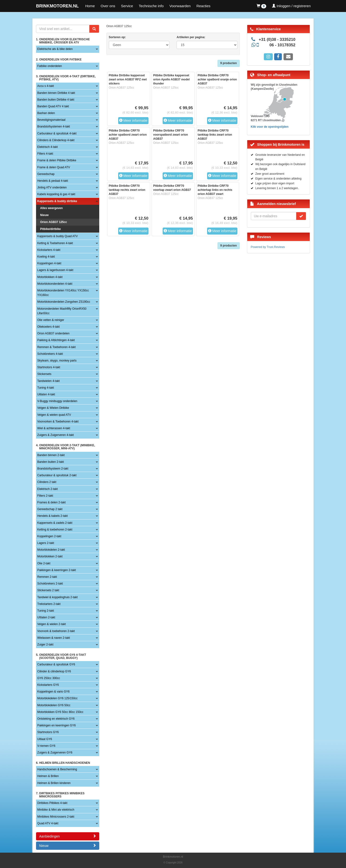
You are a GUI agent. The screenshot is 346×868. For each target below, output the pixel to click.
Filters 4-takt (45, 154)
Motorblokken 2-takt (50, 556)
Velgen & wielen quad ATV (54, 415)
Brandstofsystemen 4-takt (54, 127)
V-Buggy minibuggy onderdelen (57, 401)
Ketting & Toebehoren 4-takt (55, 243)
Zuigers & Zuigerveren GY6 (55, 753)
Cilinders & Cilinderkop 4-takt (56, 140)
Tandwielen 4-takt (48, 381)
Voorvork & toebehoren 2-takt (56, 631)
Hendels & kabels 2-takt (53, 516)
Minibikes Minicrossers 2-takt (56, 817)
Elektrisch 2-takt (47, 489)
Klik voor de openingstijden (270, 127)
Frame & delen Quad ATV (54, 167)
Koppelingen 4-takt (49, 263)
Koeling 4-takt (46, 257)
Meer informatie (133, 121)
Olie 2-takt (44, 563)
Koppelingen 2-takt (49, 536)
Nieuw (44, 215)
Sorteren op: (117, 37)
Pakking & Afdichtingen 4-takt (56, 340)
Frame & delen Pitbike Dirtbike (57, 160)
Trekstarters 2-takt (49, 604)
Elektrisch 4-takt (47, 147)
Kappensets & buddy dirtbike (57, 201)
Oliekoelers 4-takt (48, 327)
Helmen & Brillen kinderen (54, 783)
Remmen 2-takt (47, 577)
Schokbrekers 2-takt (50, 584)
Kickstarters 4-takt (49, 250)
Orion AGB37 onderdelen (53, 333)
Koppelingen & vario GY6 (53, 692)
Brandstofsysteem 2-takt (53, 469)
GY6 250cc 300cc (49, 678)
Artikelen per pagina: (191, 37)
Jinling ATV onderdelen (52, 187)
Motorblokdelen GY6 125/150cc (57, 698)
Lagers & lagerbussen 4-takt (55, 270)
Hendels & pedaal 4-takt (53, 181)
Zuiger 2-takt (45, 645)
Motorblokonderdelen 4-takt (55, 284)
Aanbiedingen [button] (68, 836)
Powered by (268, 247)
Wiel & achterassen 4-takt (54, 428)
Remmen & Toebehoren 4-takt (56, 347)
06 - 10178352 (282, 45)
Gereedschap (46, 174)
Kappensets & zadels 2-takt (55, 523)
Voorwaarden (180, 6)
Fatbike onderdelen (50, 66)
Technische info (151, 6)
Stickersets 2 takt (48, 590)
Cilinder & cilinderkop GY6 (54, 671)
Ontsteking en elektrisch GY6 (56, 719)
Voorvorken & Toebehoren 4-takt (58, 422)
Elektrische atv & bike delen (55, 49)
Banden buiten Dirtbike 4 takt (56, 100)
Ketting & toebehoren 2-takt (55, 530)
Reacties (203, 6)
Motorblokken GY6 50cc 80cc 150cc (60, 712)
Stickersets (44, 374)
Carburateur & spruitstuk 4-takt (57, 133)
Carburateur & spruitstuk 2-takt (57, 475)
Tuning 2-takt (46, 611)
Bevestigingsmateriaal (51, 120)
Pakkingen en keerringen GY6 (56, 725)
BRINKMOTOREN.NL (57, 6)
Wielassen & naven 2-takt (54, 638)
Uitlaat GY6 (45, 739)
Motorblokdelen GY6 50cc (54, 705)
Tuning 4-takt (46, 388)
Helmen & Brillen (48, 776)
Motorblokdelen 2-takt (51, 550)
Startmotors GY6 (48, 732)
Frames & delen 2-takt (51, 502)
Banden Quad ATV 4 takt (53, 106)
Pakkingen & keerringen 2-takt (57, 570)
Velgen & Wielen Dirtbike (53, 408)
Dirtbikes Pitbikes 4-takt (52, 803)
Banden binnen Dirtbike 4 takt (56, 93)
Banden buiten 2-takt (51, 462)
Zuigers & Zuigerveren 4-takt (56, 435)
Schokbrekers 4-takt (50, 354)
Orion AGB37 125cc (54, 222)
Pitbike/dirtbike (50, 229)
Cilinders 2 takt (47, 482)
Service (127, 6)
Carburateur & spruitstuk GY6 (56, 664)
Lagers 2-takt (46, 543)
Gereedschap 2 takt (50, 509)
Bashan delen (46, 113)
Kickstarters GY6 (48, 685)
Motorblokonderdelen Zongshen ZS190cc (64, 302)
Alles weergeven (51, 208)
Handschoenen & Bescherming (57, 769)
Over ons (108, 6)
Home (90, 6)
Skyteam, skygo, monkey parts (57, 361)
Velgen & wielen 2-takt (52, 624)
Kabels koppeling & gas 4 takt (56, 194)
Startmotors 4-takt (49, 367)
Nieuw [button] (68, 846)
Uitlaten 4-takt (46, 394)
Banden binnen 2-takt (51, 455)
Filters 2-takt (45, 496)
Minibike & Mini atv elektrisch (56, 810)
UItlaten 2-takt (46, 617)
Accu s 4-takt (46, 86)
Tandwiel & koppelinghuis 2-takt (57, 597)
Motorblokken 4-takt (50, 277)
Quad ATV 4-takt (48, 823)
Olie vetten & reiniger (51, 320)
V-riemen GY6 (46, 746)
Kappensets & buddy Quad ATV (58, 236)
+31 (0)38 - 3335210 (277, 39)
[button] (261, 6)
